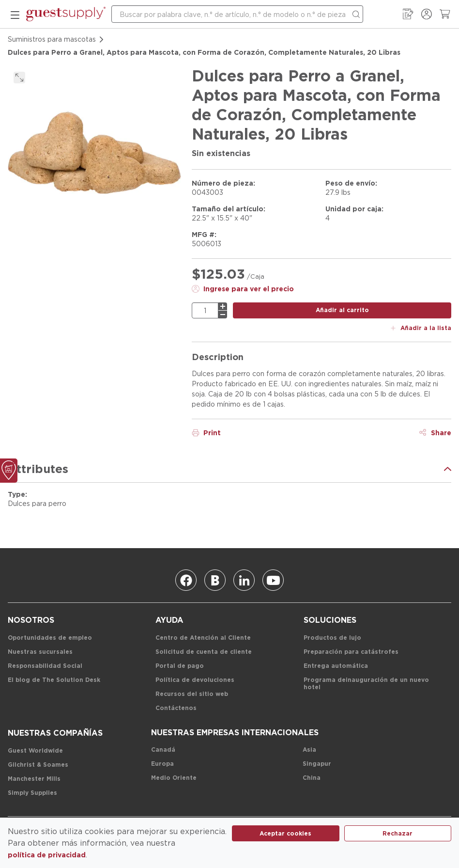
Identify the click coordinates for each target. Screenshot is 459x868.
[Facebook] (186, 580)
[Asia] (309, 750)
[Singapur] (317, 764)
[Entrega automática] (336, 666)
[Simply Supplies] (32, 793)
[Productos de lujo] (332, 638)
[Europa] (162, 764)
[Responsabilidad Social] (45, 666)
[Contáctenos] (176, 708)
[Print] (206, 433)
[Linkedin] (244, 580)
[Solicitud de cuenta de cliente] (204, 652)
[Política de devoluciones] (195, 680)
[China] (312, 778)
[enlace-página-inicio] (66, 14)
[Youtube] (273, 580)
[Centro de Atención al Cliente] (203, 638)
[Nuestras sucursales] (40, 652)
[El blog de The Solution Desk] (54, 680)
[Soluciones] (330, 620)
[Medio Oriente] (174, 778)
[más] (223, 306)
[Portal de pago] (180, 666)
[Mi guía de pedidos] (408, 14)
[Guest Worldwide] (35, 751)
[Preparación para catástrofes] (351, 652)
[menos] (223, 315)
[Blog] (215, 580)
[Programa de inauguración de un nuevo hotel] (372, 684)
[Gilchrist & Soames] (38, 765)
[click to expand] (19, 78)
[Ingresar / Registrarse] (427, 14)
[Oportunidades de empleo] (50, 638)
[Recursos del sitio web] (192, 694)
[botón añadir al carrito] (342, 310)
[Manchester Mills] (34, 779)
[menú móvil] (15, 14)
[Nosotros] (31, 620)
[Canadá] (163, 750)
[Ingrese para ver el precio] (243, 289)
